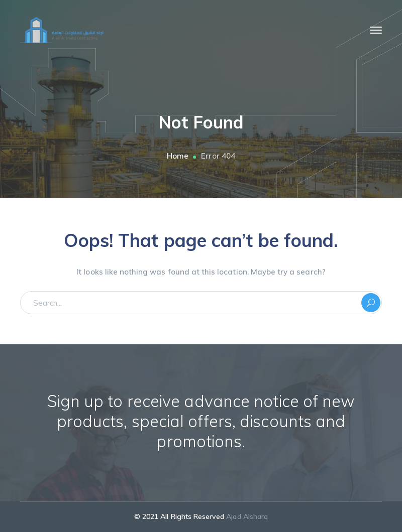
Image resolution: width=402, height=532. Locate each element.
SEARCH (371, 303)
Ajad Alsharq (247, 516)
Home (178, 156)
